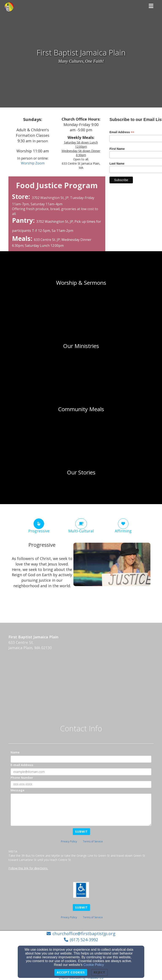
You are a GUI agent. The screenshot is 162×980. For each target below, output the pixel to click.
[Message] (81, 810)
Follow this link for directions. (28, 868)
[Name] (81, 759)
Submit (81, 832)
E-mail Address (22, 765)
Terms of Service (93, 841)
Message (18, 790)
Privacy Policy (69, 841)
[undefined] (81, 283)
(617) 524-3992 (84, 940)
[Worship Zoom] (33, 163)
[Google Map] (81, 685)
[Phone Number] (81, 784)
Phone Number (22, 778)
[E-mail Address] (81, 772)
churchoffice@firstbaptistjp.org (84, 934)
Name (15, 752)
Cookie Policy (94, 965)
